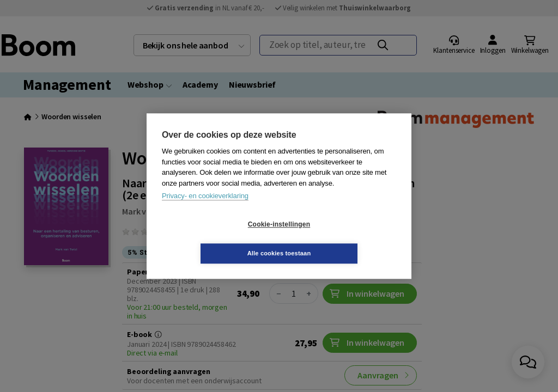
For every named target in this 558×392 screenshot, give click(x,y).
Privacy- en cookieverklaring (205, 210)
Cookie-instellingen (214, 239)
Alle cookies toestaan (344, 238)
